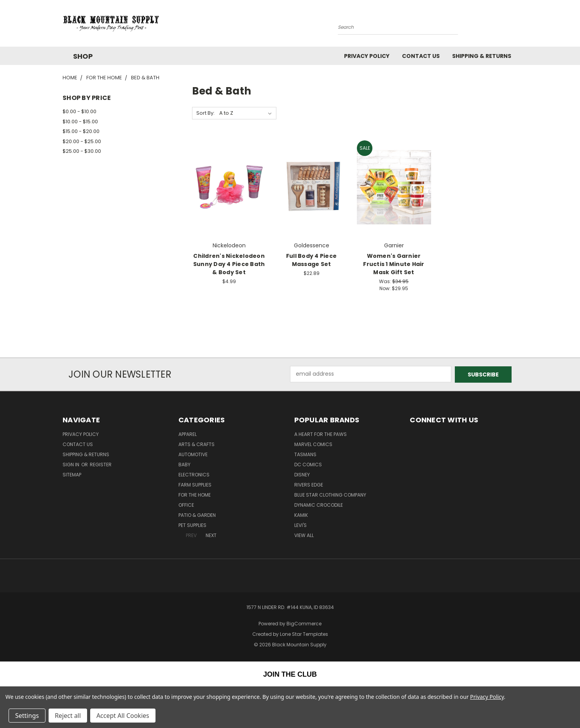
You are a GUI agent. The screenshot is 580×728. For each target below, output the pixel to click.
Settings (27, 716)
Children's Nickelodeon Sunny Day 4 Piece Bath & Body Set (229, 264)
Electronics (194, 474)
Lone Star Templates (304, 633)
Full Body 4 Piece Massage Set (311, 260)
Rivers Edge (309, 484)
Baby (184, 464)
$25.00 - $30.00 (82, 151)
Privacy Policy (367, 56)
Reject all (68, 716)
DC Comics (308, 464)
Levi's (300, 525)
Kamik (301, 515)
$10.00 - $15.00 (80, 122)
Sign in (72, 464)
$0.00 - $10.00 (79, 111)
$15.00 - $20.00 (81, 131)
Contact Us (421, 56)
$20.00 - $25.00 (82, 141)
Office (186, 505)
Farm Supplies (195, 484)
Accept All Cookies (123, 716)
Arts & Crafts (197, 444)
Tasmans (305, 454)
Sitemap (72, 474)
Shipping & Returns (482, 56)
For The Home (195, 494)
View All (304, 535)
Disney (302, 474)
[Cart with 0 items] (515, 25)
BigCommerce (304, 623)
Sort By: (205, 113)
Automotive (193, 454)
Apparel (188, 434)
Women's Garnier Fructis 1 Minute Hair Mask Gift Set (394, 264)
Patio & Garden (197, 515)
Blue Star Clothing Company (330, 494)
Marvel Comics (313, 444)
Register (101, 464)
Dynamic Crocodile (319, 505)
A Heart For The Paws (321, 434)
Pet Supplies (192, 525)
